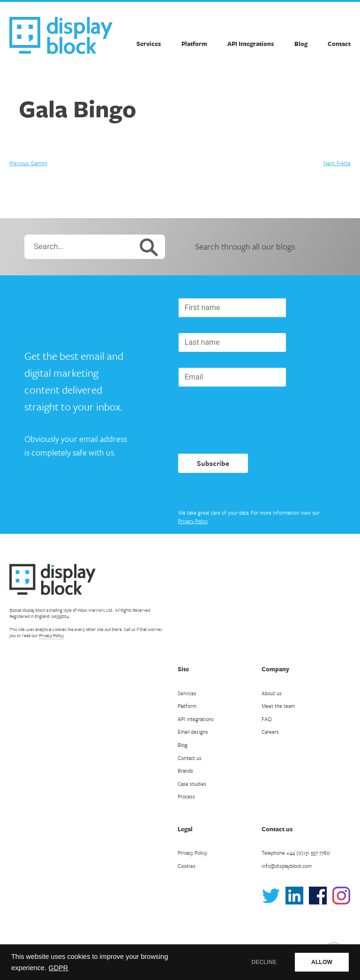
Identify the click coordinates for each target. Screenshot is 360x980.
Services (149, 44)
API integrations (196, 719)
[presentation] (249, 420)
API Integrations (251, 44)
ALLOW (322, 962)
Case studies (192, 784)
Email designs (193, 732)
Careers (270, 732)
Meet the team (278, 706)
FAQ (267, 719)
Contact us (190, 758)
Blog (301, 44)
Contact (339, 44)
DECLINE (264, 962)
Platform (194, 44)
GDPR (58, 968)
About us (272, 693)
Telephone (296, 853)
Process (186, 796)
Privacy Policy (193, 521)
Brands (185, 771)
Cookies (187, 866)
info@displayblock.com (287, 866)
